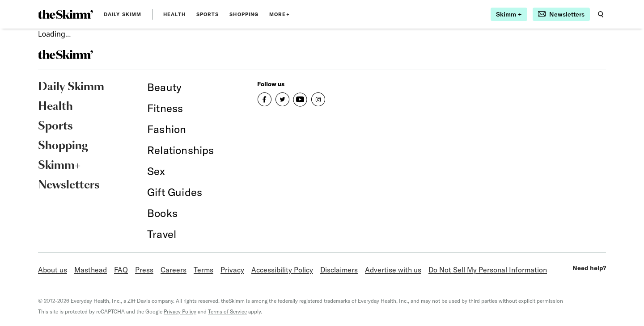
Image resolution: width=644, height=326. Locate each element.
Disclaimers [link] (339, 270)
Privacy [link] (232, 270)
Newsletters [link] (69, 185)
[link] (66, 14)
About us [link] (53, 270)
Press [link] (144, 270)
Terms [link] (203, 270)
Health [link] (174, 14)
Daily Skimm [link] (123, 14)
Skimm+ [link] (59, 166)
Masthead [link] (91, 270)
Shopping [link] (244, 14)
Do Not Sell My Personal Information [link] (488, 270)
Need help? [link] (589, 268)
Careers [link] (174, 270)
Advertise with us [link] (393, 270)
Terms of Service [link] (227, 311)
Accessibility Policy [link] (282, 270)
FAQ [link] (121, 270)
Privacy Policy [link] (180, 311)
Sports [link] (208, 14)
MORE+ (280, 14)
